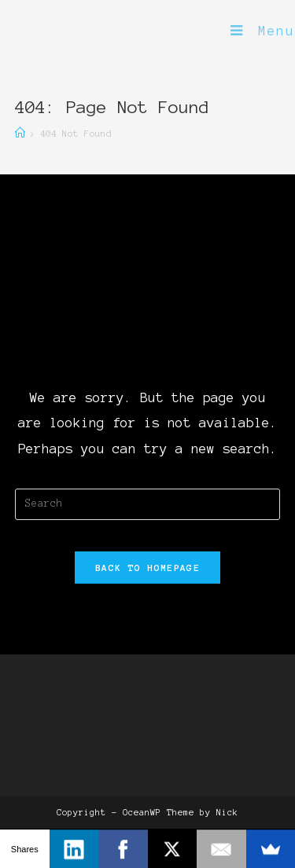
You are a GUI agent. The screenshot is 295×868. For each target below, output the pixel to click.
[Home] (20, 133)
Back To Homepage (147, 568)
